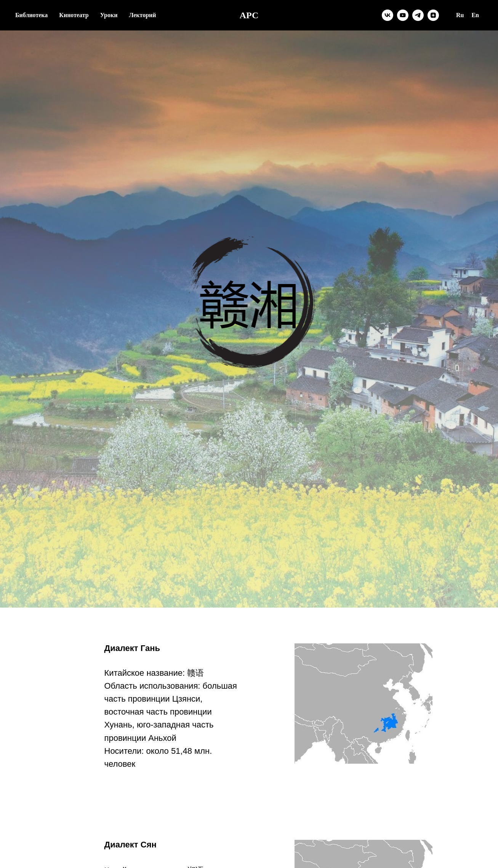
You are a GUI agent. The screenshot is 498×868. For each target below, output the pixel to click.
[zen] (433, 15)
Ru (460, 15)
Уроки (109, 15)
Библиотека (31, 15)
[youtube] (403, 15)
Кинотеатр (74, 15)
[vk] (388, 15)
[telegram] (418, 15)
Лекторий (142, 15)
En (475, 15)
